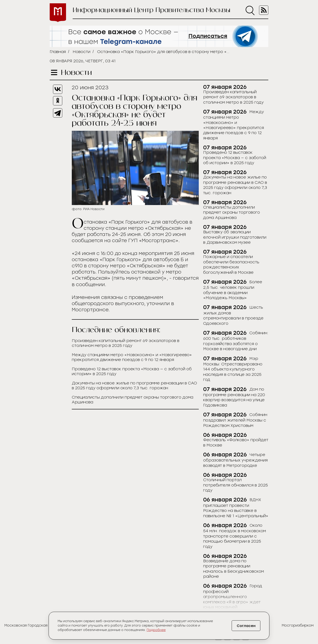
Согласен (246, 626)
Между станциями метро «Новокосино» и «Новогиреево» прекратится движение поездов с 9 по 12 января (132, 357)
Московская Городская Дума (31, 625)
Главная (58, 52)
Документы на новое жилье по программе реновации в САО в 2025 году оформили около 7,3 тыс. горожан (134, 386)
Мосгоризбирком (298, 625)
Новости (81, 52)
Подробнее (156, 630)
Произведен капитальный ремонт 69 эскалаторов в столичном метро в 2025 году (126, 343)
